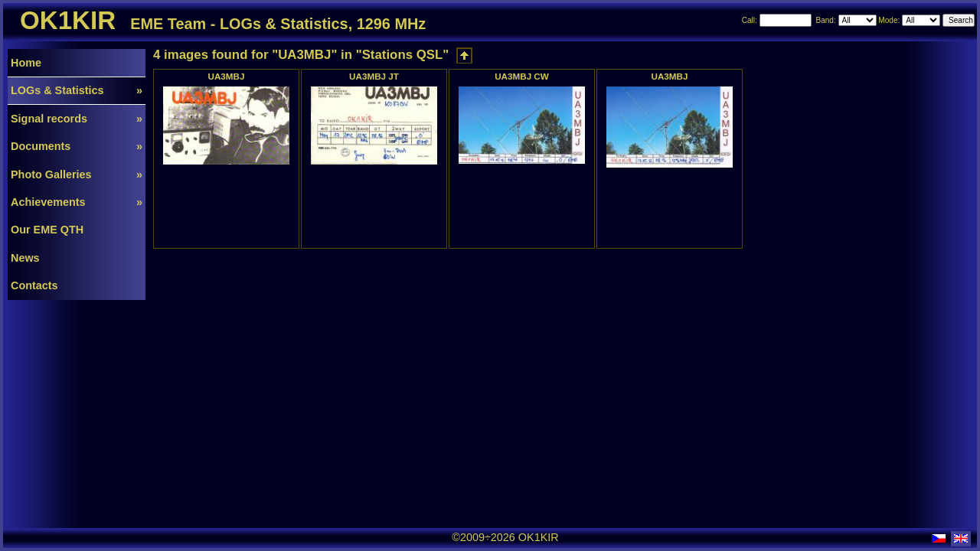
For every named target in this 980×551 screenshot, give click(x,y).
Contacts (34, 285)
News (25, 258)
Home (26, 63)
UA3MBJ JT (374, 76)
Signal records (77, 119)
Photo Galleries (77, 174)
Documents (77, 146)
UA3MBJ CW (522, 76)
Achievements (77, 202)
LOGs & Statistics (77, 90)
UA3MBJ (227, 76)
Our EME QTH (47, 230)
